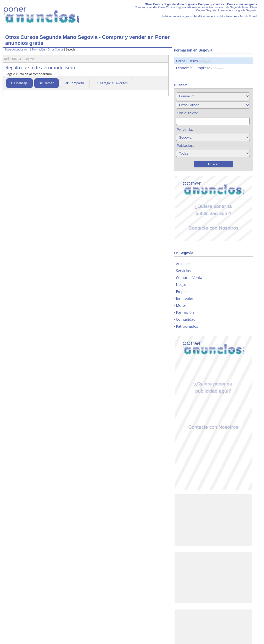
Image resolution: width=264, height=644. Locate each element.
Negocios (184, 285)
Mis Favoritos (229, 16)
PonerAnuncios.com (17, 49)
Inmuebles (185, 298)
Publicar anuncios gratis (177, 16)
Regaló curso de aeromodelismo (40, 67)
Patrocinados (187, 326)
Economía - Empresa (200, 68)
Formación (38, 49)
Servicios (183, 271)
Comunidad (186, 319)
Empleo (182, 291)
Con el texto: (187, 113)
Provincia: (185, 129)
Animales (184, 264)
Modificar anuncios (206, 16)
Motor (181, 305)
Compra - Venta (189, 278)
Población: (185, 145)
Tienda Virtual (248, 16)
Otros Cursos (56, 49)
